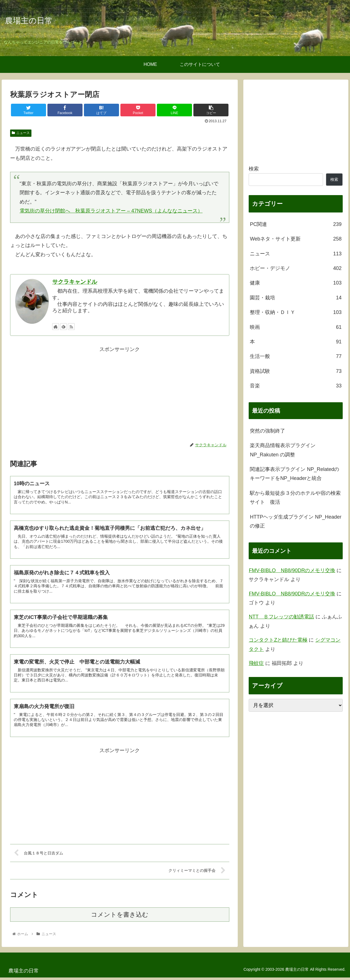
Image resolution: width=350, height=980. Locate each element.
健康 (296, 283)
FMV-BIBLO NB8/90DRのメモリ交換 (292, 570)
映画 (296, 327)
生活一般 (296, 356)
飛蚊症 (256, 663)
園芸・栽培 (296, 298)
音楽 (296, 386)
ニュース (21, 133)
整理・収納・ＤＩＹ (296, 312)
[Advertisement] (120, 393)
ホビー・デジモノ (296, 268)
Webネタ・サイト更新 (296, 239)
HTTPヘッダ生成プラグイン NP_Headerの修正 (296, 521)
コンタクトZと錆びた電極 (278, 640)
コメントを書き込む (120, 917)
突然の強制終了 (267, 431)
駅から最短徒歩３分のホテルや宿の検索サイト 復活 (295, 498)
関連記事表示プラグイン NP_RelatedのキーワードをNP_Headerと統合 (294, 474)
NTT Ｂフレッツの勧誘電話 (281, 617)
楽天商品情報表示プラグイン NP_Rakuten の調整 (283, 450)
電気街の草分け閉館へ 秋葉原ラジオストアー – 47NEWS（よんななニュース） (111, 211)
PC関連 (296, 224)
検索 (254, 169)
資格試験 (296, 371)
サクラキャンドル (75, 282)
